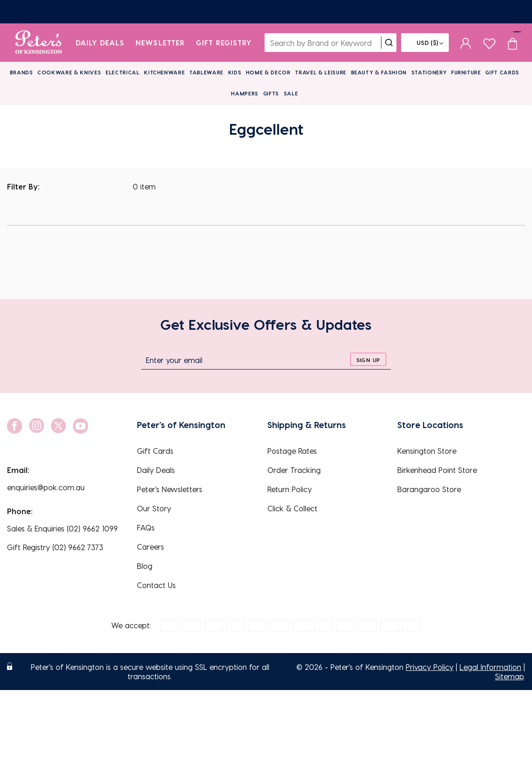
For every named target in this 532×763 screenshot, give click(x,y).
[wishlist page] (489, 42)
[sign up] (368, 359)
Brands (22, 72)
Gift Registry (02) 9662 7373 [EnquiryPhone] (55, 547)
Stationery (429, 72)
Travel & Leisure (321, 72)
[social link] (14, 426)
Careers (151, 547)
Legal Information (490, 667)
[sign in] (466, 43)
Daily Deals (100, 43)
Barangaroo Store (429, 489)
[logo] (39, 43)
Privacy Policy (430, 667)
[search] (389, 43)
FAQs (146, 527)
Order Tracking (294, 470)
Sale (291, 93)
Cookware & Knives (69, 72)
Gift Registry (224, 43)
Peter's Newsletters (170, 489)
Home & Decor (268, 72)
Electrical (123, 72)
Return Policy (290, 489)
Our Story (154, 508)
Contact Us (156, 585)
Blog (145, 566)
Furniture (466, 72)
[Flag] (425, 43)
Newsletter (160, 43)
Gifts (271, 93)
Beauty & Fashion (379, 72)
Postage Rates (292, 451)
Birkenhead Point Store (437, 470)
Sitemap (509, 676)
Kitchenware (164, 72)
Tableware (206, 72)
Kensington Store (427, 451)
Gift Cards (502, 72)
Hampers (245, 93)
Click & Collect (292, 508)
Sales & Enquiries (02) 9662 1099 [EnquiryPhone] (62, 528)
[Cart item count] (512, 43)
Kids (235, 72)
